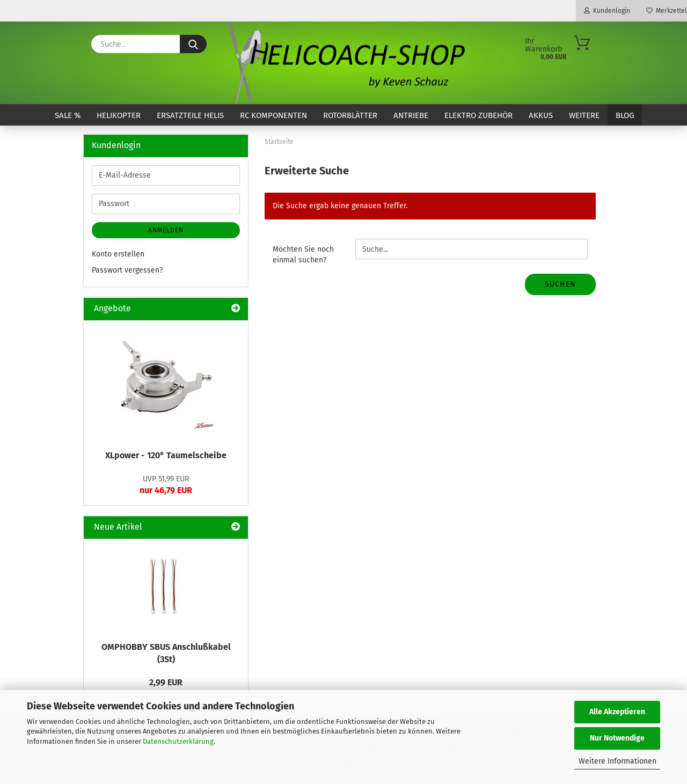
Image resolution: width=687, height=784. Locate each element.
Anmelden (166, 230)
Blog (625, 115)
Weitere (584, 115)
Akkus (541, 115)
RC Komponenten (273, 115)
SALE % (68, 115)
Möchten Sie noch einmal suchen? (303, 255)
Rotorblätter (350, 115)
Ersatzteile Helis (190, 115)
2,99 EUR (166, 682)
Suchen (560, 284)
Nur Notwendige (617, 738)
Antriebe (411, 115)
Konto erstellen (118, 254)
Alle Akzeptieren (617, 712)
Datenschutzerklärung (178, 741)
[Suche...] (193, 44)
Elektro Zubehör (478, 115)
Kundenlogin (607, 11)
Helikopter (119, 115)
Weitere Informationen (617, 761)
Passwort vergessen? (127, 270)
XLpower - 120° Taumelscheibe (166, 455)
